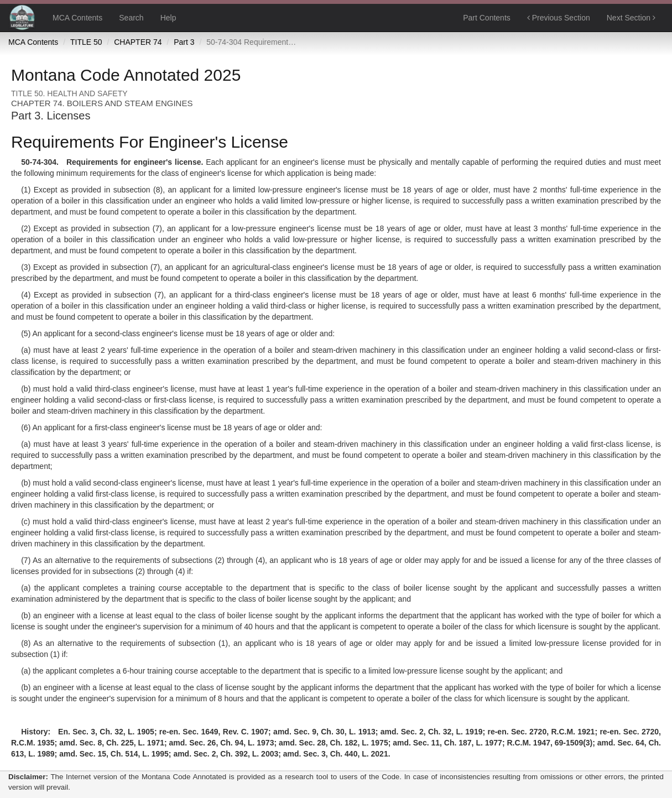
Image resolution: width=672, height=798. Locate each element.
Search (131, 18)
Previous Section (559, 18)
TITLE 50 (86, 42)
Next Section (631, 18)
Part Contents (487, 18)
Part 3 (184, 42)
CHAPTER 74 (138, 42)
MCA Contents (77, 18)
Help (168, 18)
